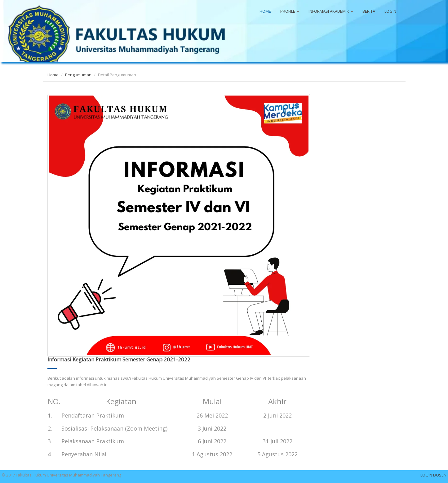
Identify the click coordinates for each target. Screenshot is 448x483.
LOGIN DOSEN (433, 475)
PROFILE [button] (290, 11)
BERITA (369, 11)
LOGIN (390, 11)
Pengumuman (78, 75)
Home (53, 75)
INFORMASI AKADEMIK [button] (331, 11)
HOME (265, 11)
